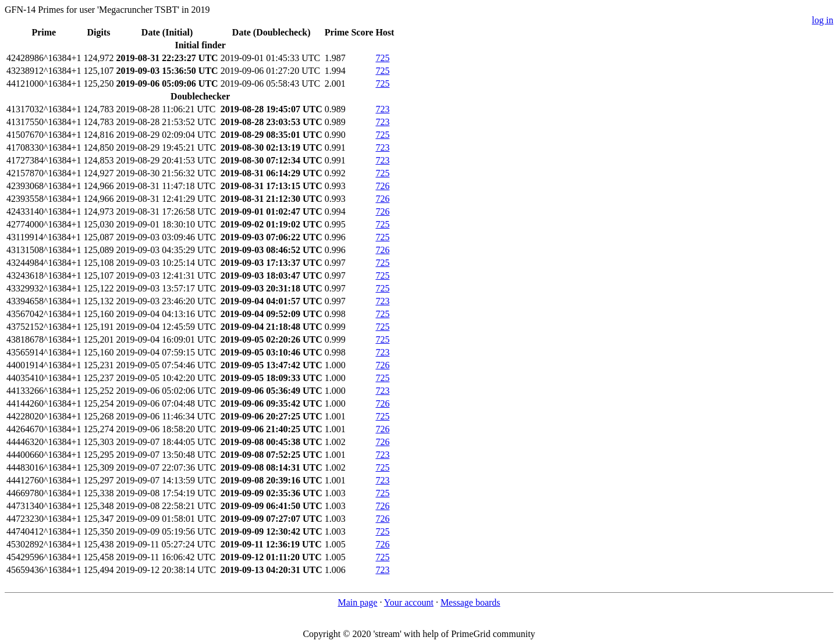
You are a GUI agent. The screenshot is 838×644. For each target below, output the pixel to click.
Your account (409, 602)
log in (823, 20)
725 (382, 58)
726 (382, 186)
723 (382, 109)
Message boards (471, 602)
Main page (357, 602)
